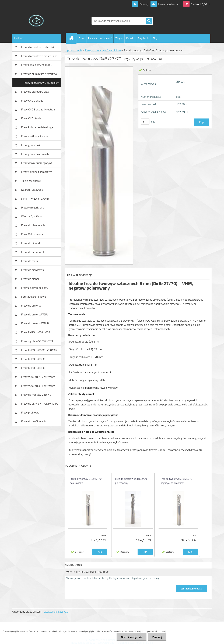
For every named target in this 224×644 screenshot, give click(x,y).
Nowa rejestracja (168, 4)
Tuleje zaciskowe (31, 181)
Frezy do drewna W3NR (35, 323)
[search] (149, 21)
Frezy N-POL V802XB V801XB (39, 350)
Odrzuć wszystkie (132, 637)
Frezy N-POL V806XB (34, 368)
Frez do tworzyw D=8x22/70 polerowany (86, 481)
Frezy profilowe (30, 412)
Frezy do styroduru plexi (35, 92)
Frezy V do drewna (32, 234)
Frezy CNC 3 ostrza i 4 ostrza (38, 109)
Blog (155, 38)
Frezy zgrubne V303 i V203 (37, 341)
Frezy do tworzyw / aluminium (41, 83)
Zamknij (157, 637)
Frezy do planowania (33, 225)
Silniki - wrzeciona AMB (35, 199)
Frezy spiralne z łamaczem (37, 172)
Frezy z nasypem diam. (35, 288)
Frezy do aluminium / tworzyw (39, 74)
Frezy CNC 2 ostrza (32, 100)
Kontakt (130, 38)
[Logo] (36, 21)
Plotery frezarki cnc (32, 207)
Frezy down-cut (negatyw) (37, 163)
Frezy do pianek (30, 279)
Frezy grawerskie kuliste (35, 154)
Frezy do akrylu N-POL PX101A (39, 404)
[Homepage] (73, 38)
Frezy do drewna (31, 305)
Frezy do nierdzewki (33, 270)
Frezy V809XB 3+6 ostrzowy (38, 386)
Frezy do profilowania (34, 421)
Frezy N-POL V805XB (34, 359)
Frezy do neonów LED (34, 252)
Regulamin (143, 38)
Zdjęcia (119, 38)
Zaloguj (144, 4)
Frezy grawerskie (31, 145)
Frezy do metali (30, 261)
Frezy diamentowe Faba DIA (38, 47)
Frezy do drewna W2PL (35, 314)
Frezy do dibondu (31, 243)
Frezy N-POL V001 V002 (36, 332)
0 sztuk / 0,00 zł (200, 4)
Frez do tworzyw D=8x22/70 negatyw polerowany (176, 481)
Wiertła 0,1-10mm (32, 216)
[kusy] (145, 122)
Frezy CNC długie (31, 118)
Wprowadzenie (73, 50)
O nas (81, 38)
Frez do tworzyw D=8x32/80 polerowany (131, 481)
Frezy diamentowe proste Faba (39, 56)
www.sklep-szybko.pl (56, 611)
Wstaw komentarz (191, 589)
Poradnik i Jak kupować (100, 38)
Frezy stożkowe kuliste (35, 136)
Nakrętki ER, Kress (32, 190)
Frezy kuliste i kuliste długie (37, 127)
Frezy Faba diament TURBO (37, 65)
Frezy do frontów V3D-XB (36, 395)
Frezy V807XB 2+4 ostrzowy (38, 377)
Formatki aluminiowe (34, 297)
